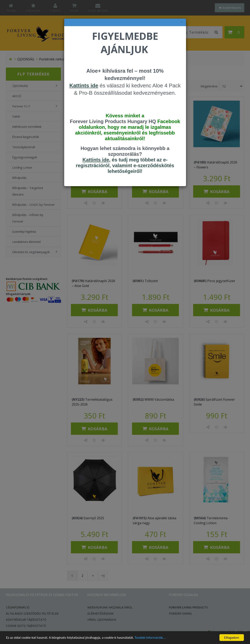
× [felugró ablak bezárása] (182, 22)
